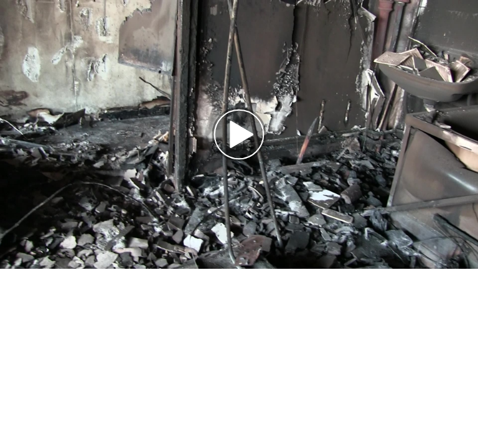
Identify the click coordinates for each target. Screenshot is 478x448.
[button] (239, 134)
